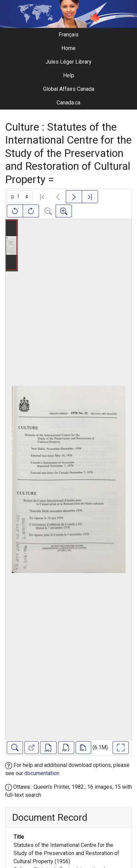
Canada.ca (68, 103)
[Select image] (20, 197)
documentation (42, 773)
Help (69, 75)
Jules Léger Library (68, 62)
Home (68, 48)
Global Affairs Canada (69, 89)
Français (69, 35)
